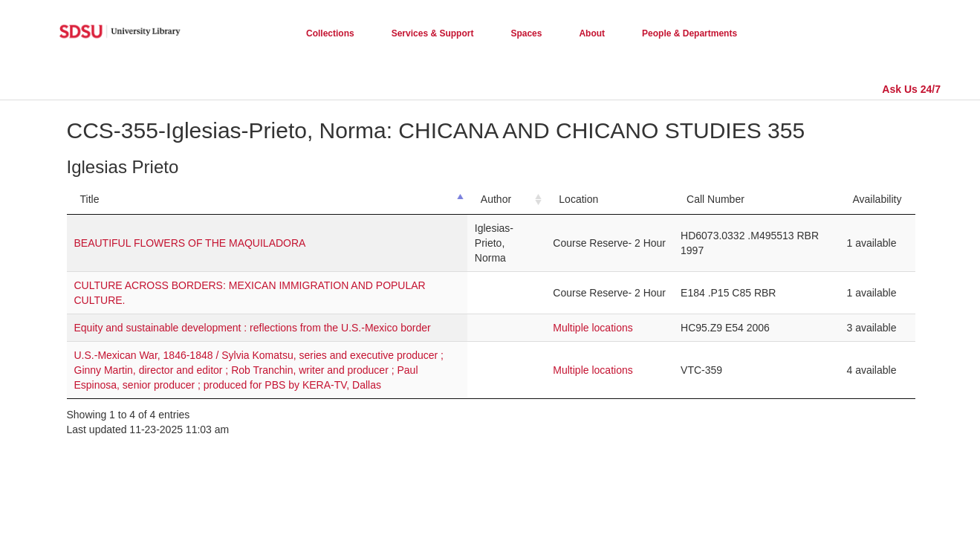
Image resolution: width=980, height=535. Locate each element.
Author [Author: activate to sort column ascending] (496, 199)
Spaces (526, 33)
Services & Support (433, 33)
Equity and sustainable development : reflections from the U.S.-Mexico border (253, 328)
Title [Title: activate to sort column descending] (90, 199)
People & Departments (689, 33)
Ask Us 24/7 (911, 89)
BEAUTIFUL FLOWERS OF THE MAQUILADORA (190, 243)
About (592, 33)
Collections (330, 33)
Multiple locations (593, 328)
